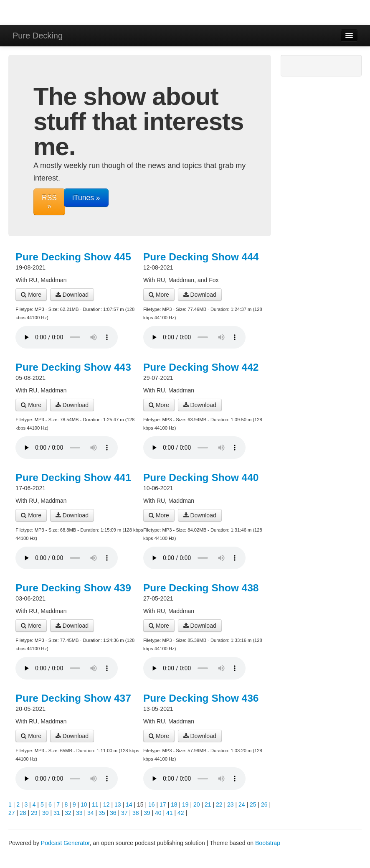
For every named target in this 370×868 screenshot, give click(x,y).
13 (118, 804)
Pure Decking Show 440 (201, 477)
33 (79, 813)
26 (264, 804)
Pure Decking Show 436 (201, 698)
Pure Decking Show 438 (201, 588)
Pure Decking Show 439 (73, 588)
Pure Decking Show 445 (73, 257)
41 (170, 813)
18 (174, 804)
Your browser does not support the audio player (67, 337)
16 (152, 804)
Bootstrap (268, 843)
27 (12, 813)
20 (197, 804)
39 (147, 813)
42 (181, 813)
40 (158, 813)
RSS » (49, 202)
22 (219, 804)
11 (95, 804)
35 (102, 813)
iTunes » (86, 198)
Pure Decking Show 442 (201, 367)
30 (46, 813)
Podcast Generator (65, 843)
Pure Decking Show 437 (73, 698)
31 (57, 813)
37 (124, 813)
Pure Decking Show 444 (201, 257)
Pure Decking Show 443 (73, 367)
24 (242, 804)
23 (231, 804)
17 (163, 804)
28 (23, 813)
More (31, 295)
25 (253, 804)
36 (113, 813)
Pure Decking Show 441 (73, 477)
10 (84, 804)
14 (129, 804)
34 (91, 813)
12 (106, 804)
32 (68, 813)
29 (34, 813)
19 (185, 804)
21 (208, 804)
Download (72, 295)
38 (136, 813)
